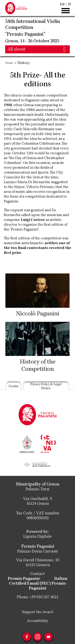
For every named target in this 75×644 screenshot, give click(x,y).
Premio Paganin (23, 579)
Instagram (38, 637)
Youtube (48, 637)
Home (9, 63)
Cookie (14, 387)
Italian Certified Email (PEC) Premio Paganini (38, 584)
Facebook (27, 637)
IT (70, 5)
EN (62, 5)
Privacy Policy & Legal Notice (46, 387)
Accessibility (37, 621)
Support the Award (37, 612)
